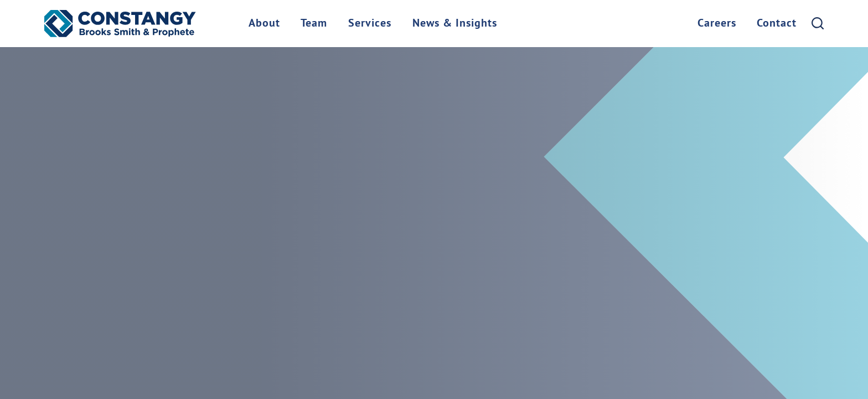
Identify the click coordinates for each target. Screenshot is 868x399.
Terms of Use (275, 344)
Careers (717, 24)
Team (314, 24)
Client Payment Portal (135, 344)
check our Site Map (493, 141)
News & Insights (455, 24)
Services (370, 24)
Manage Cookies (392, 344)
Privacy (330, 344)
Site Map (69, 361)
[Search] (818, 23)
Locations (215, 344)
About (264, 24)
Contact (777, 24)
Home (63, 344)
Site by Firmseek (135, 361)
